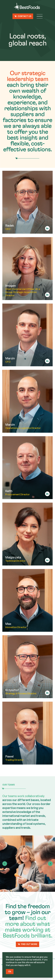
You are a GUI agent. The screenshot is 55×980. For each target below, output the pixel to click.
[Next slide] (50, 864)
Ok (10, 971)
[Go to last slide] (5, 864)
